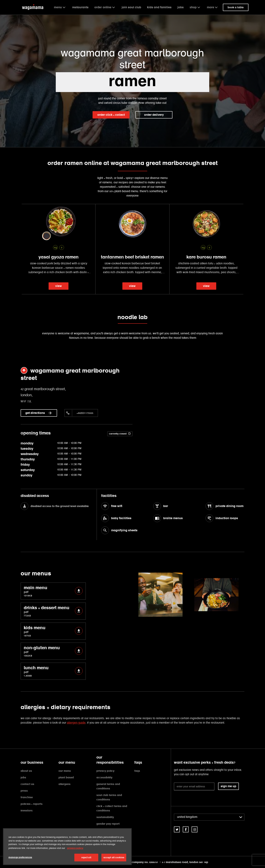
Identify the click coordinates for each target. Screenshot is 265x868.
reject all (86, 857)
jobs (181, 7)
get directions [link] (39, 413)
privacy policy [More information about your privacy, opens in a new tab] (75, 848)
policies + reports (32, 804)
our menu (65, 771)
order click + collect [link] (111, 115)
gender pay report (108, 824)
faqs (137, 771)
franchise (27, 797)
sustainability (105, 817)
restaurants (80, 7)
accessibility (104, 777)
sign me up (228, 786)
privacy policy (105, 771)
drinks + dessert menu (53, 611)
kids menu (53, 631)
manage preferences (20, 857)
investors (27, 811)
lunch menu (53, 671)
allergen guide (76, 723)
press (24, 791)
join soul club (131, 7)
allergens (65, 784)
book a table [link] (236, 7)
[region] (67, 847)
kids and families (159, 7)
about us (26, 771)
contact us (27, 784)
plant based (66, 777)
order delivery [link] (154, 115)
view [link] (59, 286)
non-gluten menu (53, 651)
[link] (177, 829)
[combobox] (209, 817)
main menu (53, 591)
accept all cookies (114, 857)
